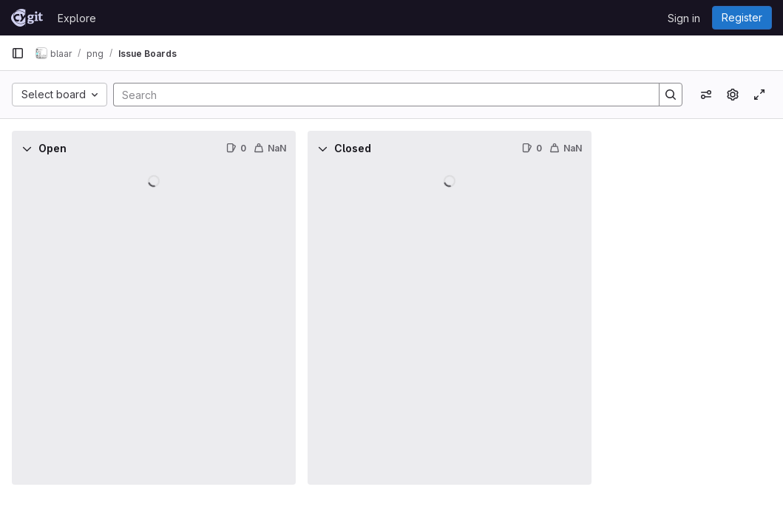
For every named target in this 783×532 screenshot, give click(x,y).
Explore (77, 18)
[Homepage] (27, 18)
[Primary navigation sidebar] (18, 53)
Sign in (684, 18)
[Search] (379, 95)
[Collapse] (27, 149)
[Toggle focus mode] (759, 95)
